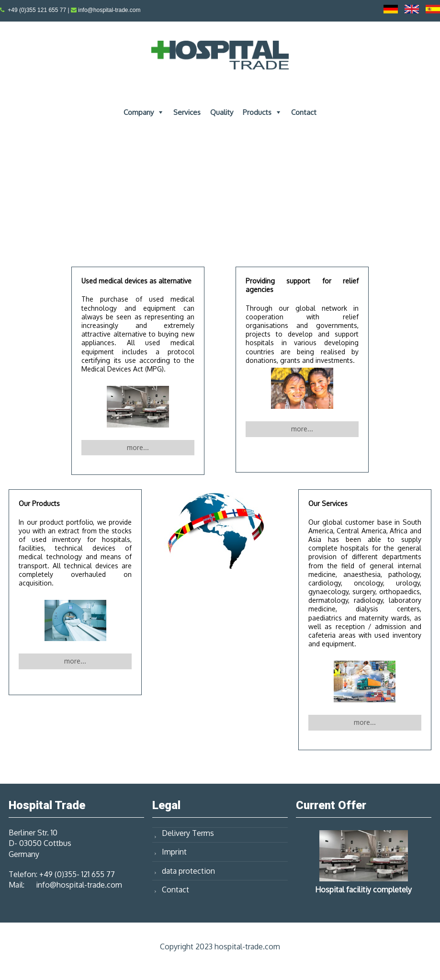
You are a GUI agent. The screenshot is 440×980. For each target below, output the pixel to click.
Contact (304, 112)
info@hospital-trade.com (109, 10)
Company (139, 112)
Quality (222, 112)
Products (257, 112)
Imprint (174, 852)
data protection (188, 871)
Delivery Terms (188, 833)
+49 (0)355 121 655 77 (37, 10)
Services (187, 112)
